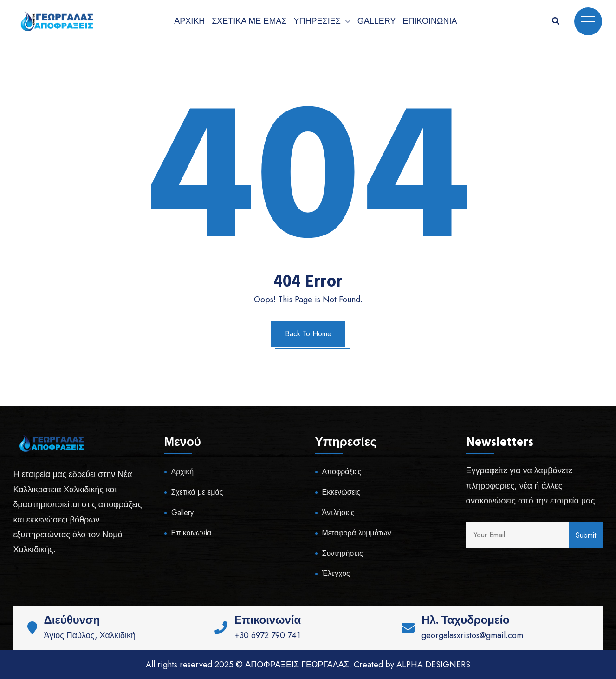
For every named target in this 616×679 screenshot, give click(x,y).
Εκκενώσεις (341, 492)
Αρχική (189, 21)
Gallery (377, 21)
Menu (588, 21)
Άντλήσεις (338, 513)
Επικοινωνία (430, 21)
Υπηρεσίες (317, 21)
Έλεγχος (336, 573)
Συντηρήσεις (343, 553)
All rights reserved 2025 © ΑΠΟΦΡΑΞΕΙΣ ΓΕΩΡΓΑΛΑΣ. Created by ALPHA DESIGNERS (308, 665)
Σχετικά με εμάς (249, 21)
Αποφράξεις (342, 472)
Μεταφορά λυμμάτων (357, 533)
